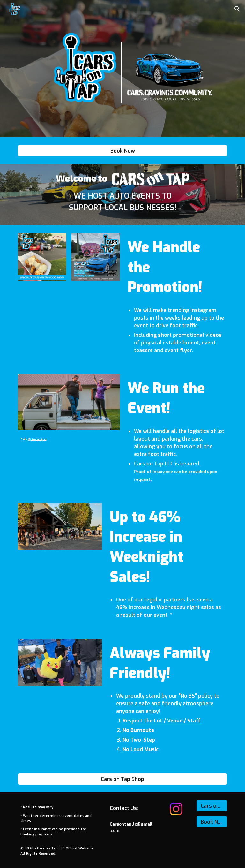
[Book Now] (122, 151)
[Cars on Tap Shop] (122, 779)
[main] (122, 202)
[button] (237, 9)
